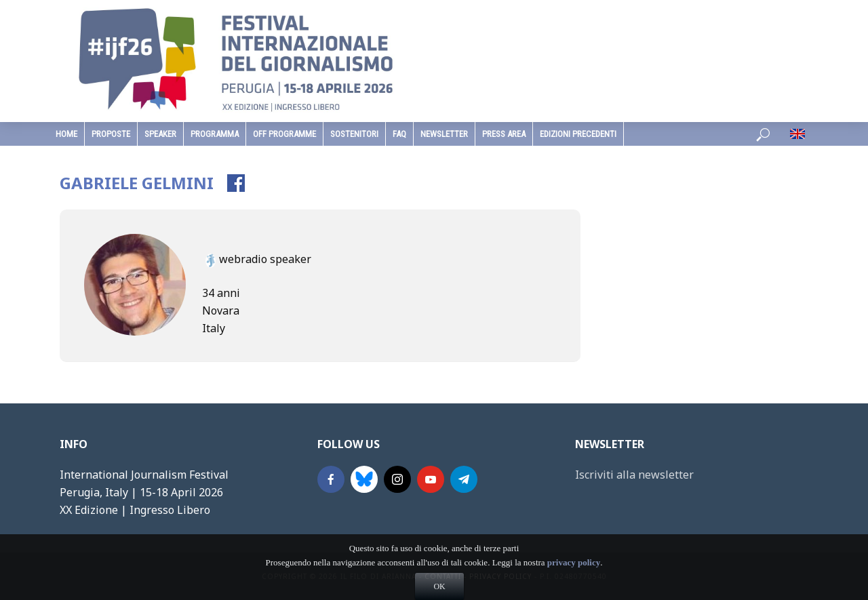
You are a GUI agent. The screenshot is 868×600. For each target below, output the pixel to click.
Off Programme (284, 134)
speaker (160, 134)
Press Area (504, 134)
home (66, 134)
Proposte (111, 134)
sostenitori (354, 134)
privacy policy (574, 582)
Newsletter (444, 134)
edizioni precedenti (578, 134)
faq (399, 134)
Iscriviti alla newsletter (634, 475)
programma (215, 134)
